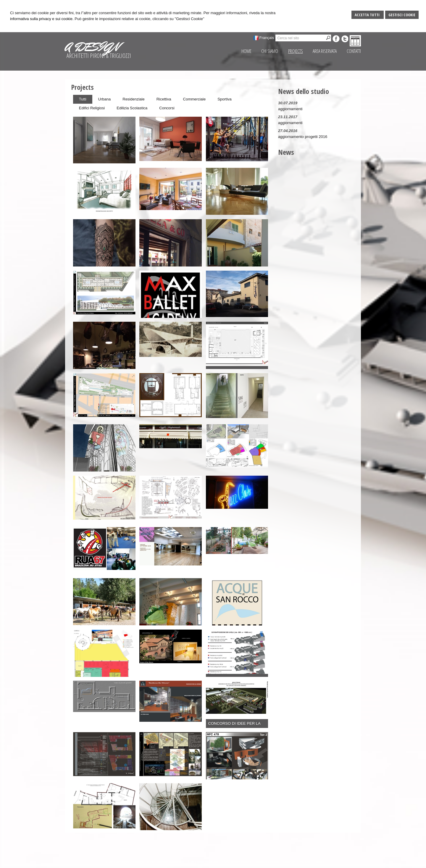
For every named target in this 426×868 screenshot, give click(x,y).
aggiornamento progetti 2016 (303, 137)
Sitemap (289, 862)
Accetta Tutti (368, 15)
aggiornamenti (290, 109)
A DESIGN (92, 47)
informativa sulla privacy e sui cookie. (42, 19)
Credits (319, 862)
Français (267, 38)
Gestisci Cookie (402, 15)
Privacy (304, 862)
